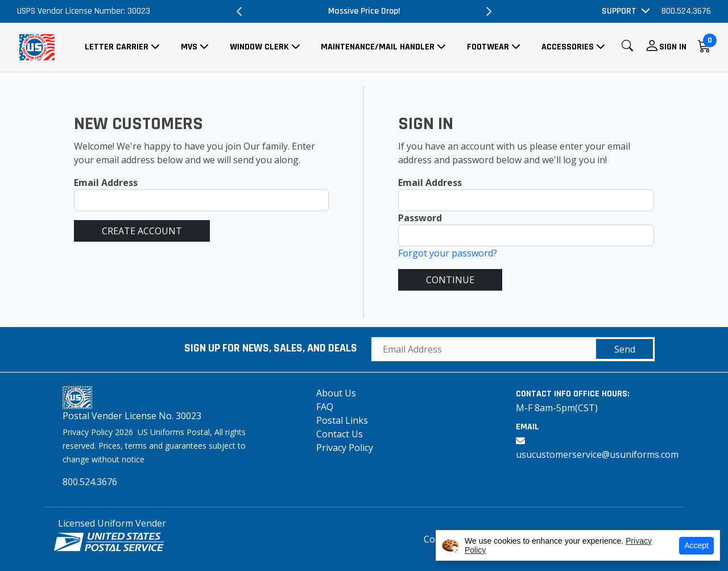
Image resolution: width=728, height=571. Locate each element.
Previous (240, 11)
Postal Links (342, 420)
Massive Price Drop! (364, 11)
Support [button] (619, 11)
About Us (336, 393)
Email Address (106, 183)
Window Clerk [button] (259, 47)
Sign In (673, 47)
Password (420, 218)
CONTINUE (450, 280)
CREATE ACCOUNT (142, 231)
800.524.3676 (686, 11)
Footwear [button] (488, 47)
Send (625, 349)
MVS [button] (189, 47)
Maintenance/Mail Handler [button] (378, 47)
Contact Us (340, 434)
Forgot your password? (448, 253)
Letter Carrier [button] (117, 47)
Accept (696, 545)
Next (488, 11)
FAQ (325, 407)
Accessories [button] (568, 47)
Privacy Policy (345, 448)
